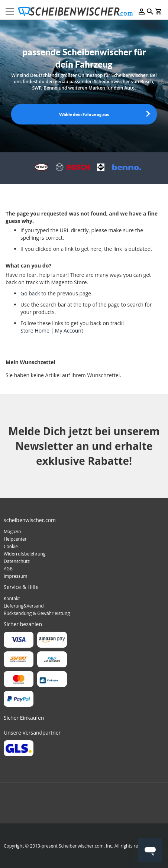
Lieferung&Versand (24, 606)
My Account (69, 331)
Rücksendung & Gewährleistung (37, 613)
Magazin (12, 532)
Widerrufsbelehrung (25, 554)
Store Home (35, 331)
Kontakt (12, 598)
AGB (8, 569)
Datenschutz (17, 561)
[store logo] (77, 12)
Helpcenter (15, 539)
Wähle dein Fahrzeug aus (84, 114)
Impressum (15, 576)
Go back (30, 293)
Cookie (11, 546)
